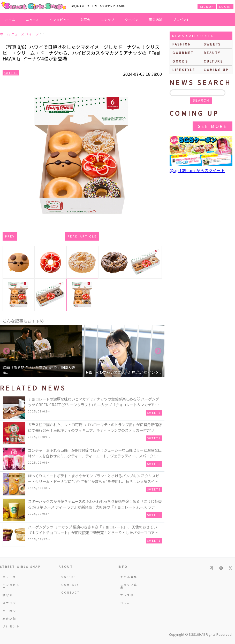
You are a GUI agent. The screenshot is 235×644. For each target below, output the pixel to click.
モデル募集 (129, 577)
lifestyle (184, 70)
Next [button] (158, 351)
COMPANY (70, 585)
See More (213, 126)
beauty (212, 53)
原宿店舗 (156, 20)
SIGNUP (207, 6)
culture (213, 61)
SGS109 (69, 577)
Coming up (216, 70)
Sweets (11, 73)
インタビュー (60, 20)
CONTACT (70, 592)
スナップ (108, 20)
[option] (41, 351)
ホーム (10, 20)
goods (180, 61)
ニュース (33, 20)
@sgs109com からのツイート (197, 170)
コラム (125, 603)
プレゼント (181, 20)
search (201, 101)
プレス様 (127, 595)
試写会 (86, 20)
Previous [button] (6, 351)
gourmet (183, 53)
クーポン (132, 20)
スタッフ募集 (129, 586)
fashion (182, 44)
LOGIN (225, 6)
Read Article (82, 236)
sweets (212, 44)
